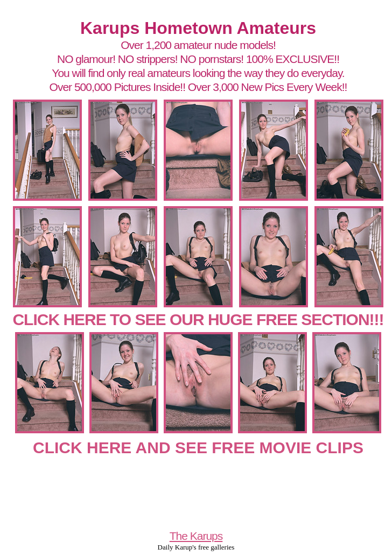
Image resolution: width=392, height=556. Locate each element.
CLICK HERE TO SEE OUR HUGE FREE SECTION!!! (198, 319)
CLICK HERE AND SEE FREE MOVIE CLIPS (198, 448)
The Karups (196, 536)
